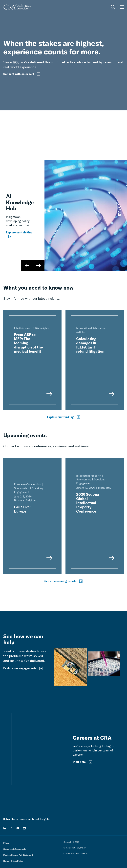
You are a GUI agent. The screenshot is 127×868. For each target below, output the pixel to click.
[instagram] (24, 828)
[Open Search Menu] (113, 7)
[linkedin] (5, 828)
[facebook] (11, 828)
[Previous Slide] (27, 266)
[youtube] (18, 828)
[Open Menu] (122, 7)
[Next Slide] (39, 266)
